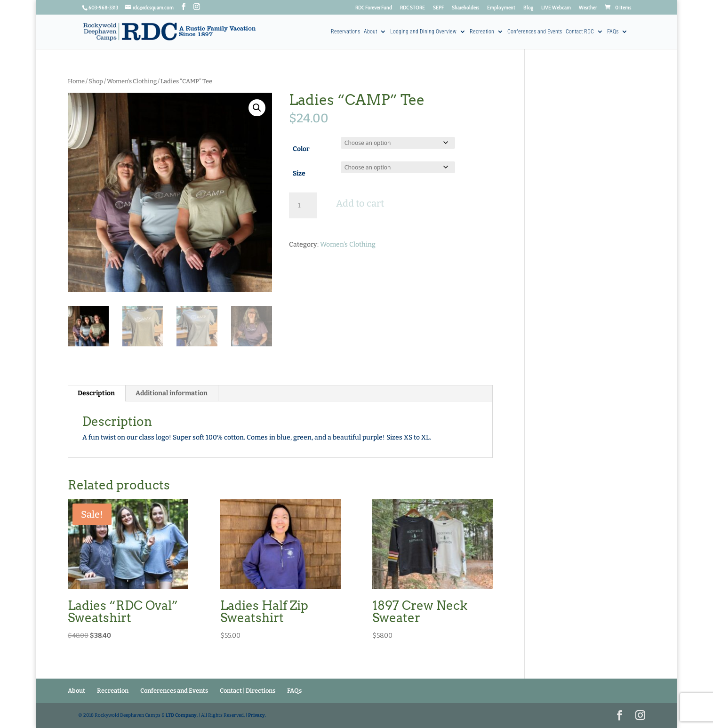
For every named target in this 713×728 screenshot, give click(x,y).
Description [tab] (96, 393)
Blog (528, 8)
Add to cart (360, 203)
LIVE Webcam (556, 8)
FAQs (613, 32)
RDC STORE (413, 8)
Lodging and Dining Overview (423, 32)
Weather (588, 8)
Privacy (256, 715)
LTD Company (181, 715)
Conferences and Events (535, 32)
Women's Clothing (132, 81)
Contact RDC (580, 32)
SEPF (438, 8)
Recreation (482, 32)
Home (76, 81)
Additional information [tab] (172, 393)
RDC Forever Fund (374, 8)
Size (299, 173)
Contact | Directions (248, 691)
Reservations (345, 32)
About (370, 32)
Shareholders (465, 8)
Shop (96, 81)
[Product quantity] (303, 206)
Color (301, 149)
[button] (257, 108)
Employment (501, 8)
